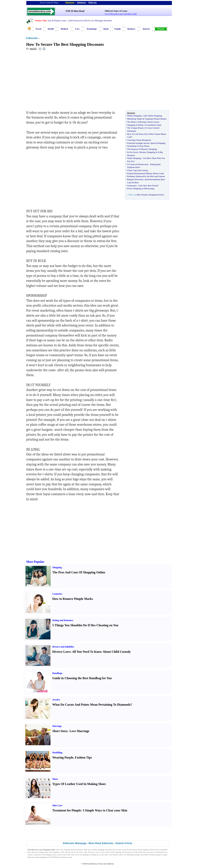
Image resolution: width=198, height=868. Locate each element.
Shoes (55, 779)
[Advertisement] (58, 81)
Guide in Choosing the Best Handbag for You (82, 678)
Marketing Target (135, 119)
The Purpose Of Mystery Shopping (142, 149)
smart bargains (54, 852)
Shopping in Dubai (135, 125)
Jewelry (56, 700)
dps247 (33, 49)
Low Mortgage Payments (101, 20)
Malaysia (93, 2)
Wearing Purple (63, 757)
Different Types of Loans (116, 11)
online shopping (98, 850)
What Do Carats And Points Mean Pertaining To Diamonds (92, 705)
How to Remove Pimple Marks (73, 599)
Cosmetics (57, 594)
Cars (77, 29)
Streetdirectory (92, 864)
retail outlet (104, 855)
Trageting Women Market (156, 119)
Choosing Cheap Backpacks (139, 140)
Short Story (60, 731)
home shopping (143, 850)
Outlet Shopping (134, 158)
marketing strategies (134, 855)
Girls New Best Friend (148, 186)
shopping (67, 850)
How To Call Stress (136, 134)
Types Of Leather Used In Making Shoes (79, 784)
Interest (146, 29)
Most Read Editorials (101, 843)
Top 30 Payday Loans (57, 20)
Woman (161, 29)
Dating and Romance (63, 620)
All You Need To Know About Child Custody (101, 652)
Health (51, 29)
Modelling (57, 753)
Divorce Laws (61, 652)
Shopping (57, 567)
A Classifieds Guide (153, 125)
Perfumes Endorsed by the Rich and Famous (146, 176)
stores (81, 852)
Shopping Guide (49, 850)
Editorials (32, 38)
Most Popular (35, 562)
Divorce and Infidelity (63, 647)
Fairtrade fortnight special (138, 143)
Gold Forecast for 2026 (78, 20)
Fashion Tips (83, 757)
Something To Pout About (138, 146)
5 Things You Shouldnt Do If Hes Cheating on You (85, 625)
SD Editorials (56, 857)
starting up (95, 855)
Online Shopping (134, 116)
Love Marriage (79, 731)
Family (118, 29)
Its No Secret (133, 152)
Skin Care (57, 805)
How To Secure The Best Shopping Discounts (65, 44)
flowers (60, 855)
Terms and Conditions (106, 864)
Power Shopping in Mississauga (141, 188)
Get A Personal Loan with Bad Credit (121, 14)
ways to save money (102, 852)
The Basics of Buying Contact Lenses (143, 122)
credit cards (70, 855)
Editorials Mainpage (75, 843)
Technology (92, 29)
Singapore (70, 2)
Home (106, 29)
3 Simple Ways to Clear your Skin (105, 810)
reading (41, 852)
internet (68, 852)
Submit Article (124, 843)
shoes (55, 855)
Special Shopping (158, 143)
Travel (38, 29)
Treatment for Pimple (67, 810)
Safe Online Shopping (153, 116)
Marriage (57, 726)
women (30, 855)
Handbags (57, 673)
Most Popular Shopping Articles (150, 195)
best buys (132, 850)
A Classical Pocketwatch (138, 164)
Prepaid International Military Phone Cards (146, 173)
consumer (152, 855)
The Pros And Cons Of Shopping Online (79, 572)
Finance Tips (41, 20)
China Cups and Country (138, 170)
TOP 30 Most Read (75, 11)
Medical (64, 29)
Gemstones (132, 186)
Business (131, 29)
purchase (165, 850)
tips (89, 850)
